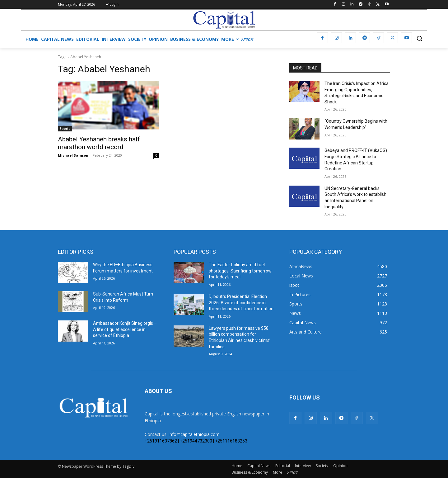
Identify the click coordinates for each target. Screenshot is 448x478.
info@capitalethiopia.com (194, 434)
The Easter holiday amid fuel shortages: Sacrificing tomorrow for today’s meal (240, 271)
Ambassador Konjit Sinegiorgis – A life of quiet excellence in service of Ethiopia (125, 329)
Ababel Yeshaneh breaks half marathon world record (99, 143)
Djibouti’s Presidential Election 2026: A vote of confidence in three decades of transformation (241, 303)
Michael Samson (73, 155)
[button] (419, 38)
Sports (65, 129)
